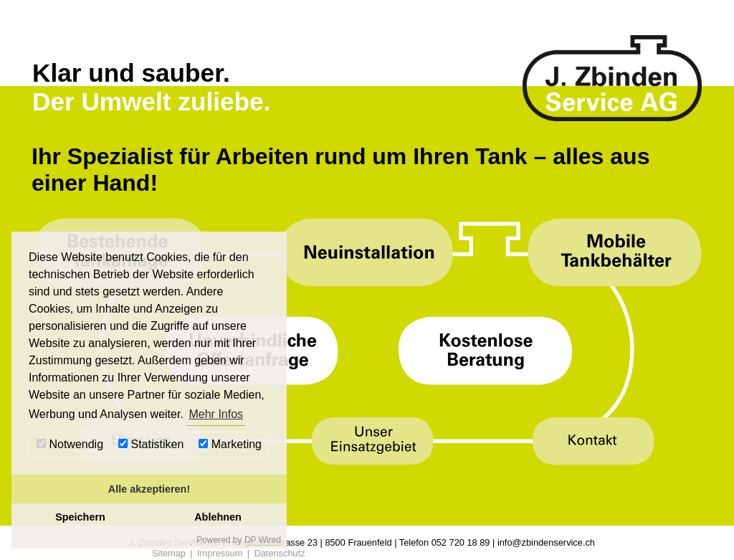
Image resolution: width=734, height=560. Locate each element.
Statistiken (151, 444)
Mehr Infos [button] (216, 414)
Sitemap (169, 553)
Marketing (230, 444)
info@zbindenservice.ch (546, 542)
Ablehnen (218, 517)
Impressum (220, 553)
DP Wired (263, 540)
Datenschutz (279, 553)
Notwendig (70, 444)
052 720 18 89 (461, 542)
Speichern (80, 517)
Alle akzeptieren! (149, 489)
